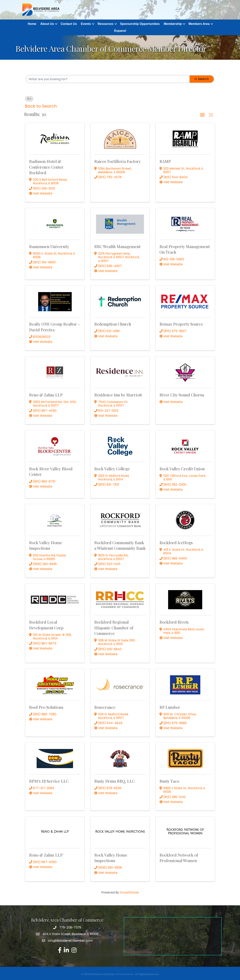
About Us (47, 24)
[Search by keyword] (108, 79)
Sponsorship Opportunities (140, 24)
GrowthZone (129, 892)
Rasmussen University (49, 246)
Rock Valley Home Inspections (46, 545)
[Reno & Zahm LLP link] (55, 832)
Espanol (120, 31)
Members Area (199, 24)
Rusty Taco (169, 781)
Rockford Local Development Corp (46, 625)
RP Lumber (170, 707)
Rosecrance (105, 707)
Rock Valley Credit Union (182, 469)
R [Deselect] (29, 99)
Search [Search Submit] (202, 79)
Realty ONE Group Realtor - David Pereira (54, 327)
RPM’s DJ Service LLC (49, 781)
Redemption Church (113, 324)
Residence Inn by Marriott (118, 395)
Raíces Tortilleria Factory (118, 161)
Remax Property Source (181, 324)
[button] (202, 115)
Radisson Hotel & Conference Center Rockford (46, 167)
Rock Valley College (112, 469)
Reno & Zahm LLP (46, 395)
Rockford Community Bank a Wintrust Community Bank (120, 545)
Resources (105, 24)
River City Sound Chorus (182, 395)
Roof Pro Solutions (46, 707)
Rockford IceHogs (176, 542)
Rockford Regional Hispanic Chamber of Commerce (114, 628)
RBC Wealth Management (117, 246)
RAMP (165, 161)
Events (86, 24)
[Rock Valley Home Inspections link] (120, 832)
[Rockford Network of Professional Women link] (185, 832)
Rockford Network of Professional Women (179, 858)
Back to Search (41, 106)
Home (32, 24)
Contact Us (69, 24)
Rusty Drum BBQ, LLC (115, 781)
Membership (173, 24)
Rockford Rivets (174, 622)
